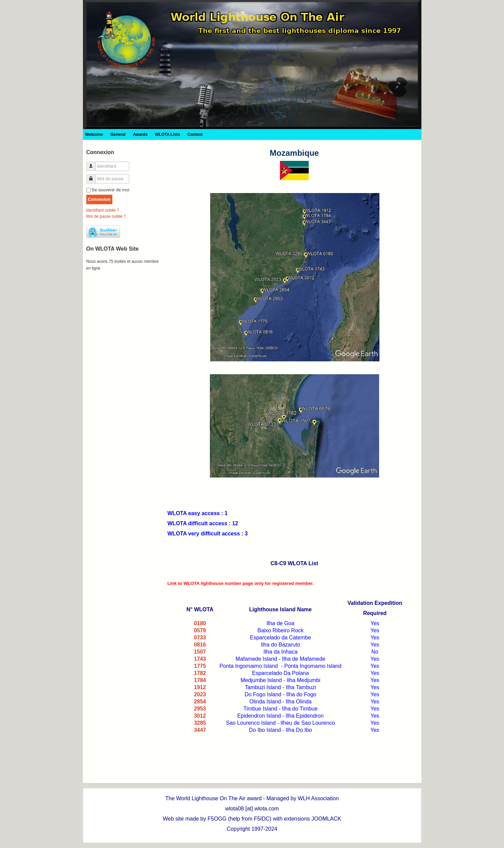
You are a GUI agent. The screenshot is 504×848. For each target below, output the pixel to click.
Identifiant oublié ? (103, 210)
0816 (200, 645)
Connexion (99, 199)
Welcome (94, 134)
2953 (200, 709)
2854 (200, 702)
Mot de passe (94, 176)
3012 (200, 716)
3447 (200, 730)
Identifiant (94, 163)
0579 (200, 630)
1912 (200, 687)
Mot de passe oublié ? (106, 216)
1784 (200, 680)
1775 (200, 666)
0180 (200, 623)
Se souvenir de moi (111, 190)
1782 (200, 673)
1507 (200, 652)
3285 (200, 723)
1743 (200, 659)
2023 (200, 694)
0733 (200, 638)
